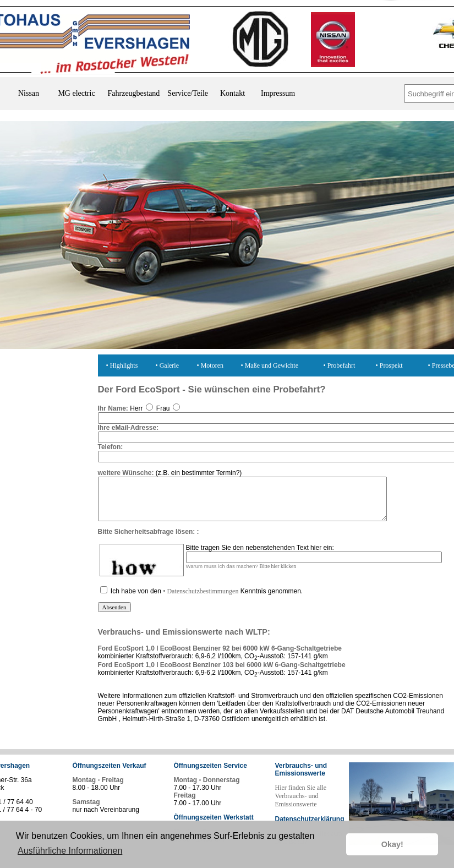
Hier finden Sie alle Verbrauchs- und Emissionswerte (301, 804)
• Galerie (168, 365)
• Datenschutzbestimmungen (201, 599)
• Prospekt (389, 365)
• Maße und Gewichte (270, 365)
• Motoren (210, 365)
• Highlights (122, 365)
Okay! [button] (392, 844)
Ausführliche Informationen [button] (70, 851)
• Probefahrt (340, 365)
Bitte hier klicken (278, 574)
